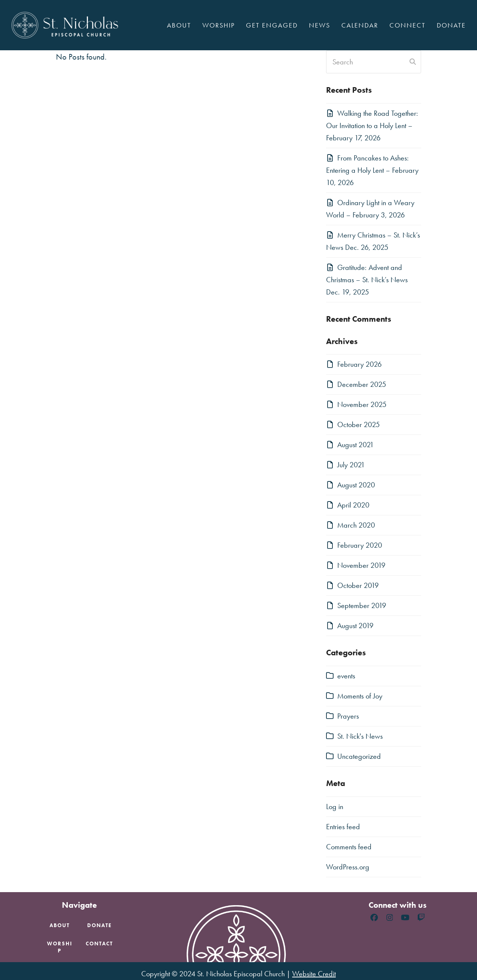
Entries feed (343, 827)
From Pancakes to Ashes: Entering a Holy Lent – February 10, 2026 (372, 170)
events (346, 676)
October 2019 (358, 585)
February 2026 (359, 364)
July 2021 (351, 465)
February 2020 (360, 545)
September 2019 (362, 605)
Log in (335, 806)
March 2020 (356, 525)
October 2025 (358, 424)
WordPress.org (348, 867)
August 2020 (356, 485)
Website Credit (314, 974)
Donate (99, 925)
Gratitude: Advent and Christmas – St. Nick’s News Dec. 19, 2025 (367, 280)
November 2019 (361, 565)
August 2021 (356, 445)
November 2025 (362, 404)
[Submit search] (413, 62)
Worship (60, 947)
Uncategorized (359, 756)
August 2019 (355, 626)
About (60, 925)
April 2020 (353, 505)
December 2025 (362, 384)
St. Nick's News (360, 736)
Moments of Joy (360, 696)
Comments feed (349, 847)
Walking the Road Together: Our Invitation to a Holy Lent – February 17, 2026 (372, 125)
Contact (99, 944)
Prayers (348, 716)
